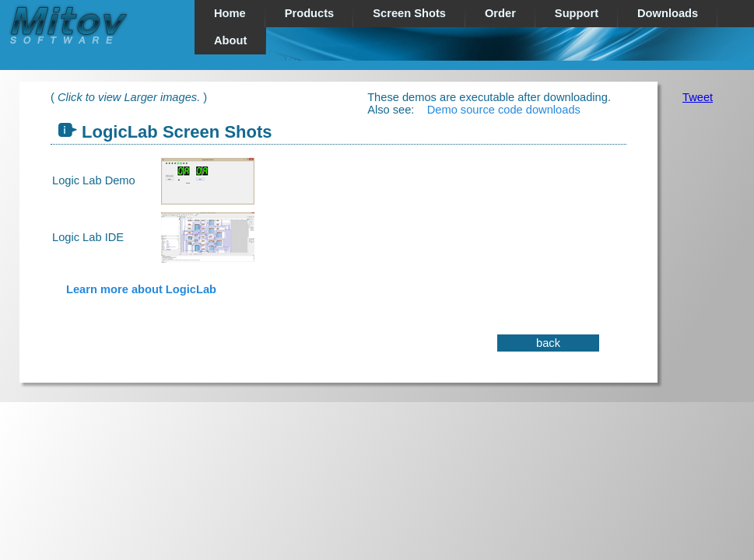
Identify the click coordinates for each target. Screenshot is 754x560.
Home (230, 13)
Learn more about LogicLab (141, 289)
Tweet (698, 97)
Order (500, 13)
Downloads (668, 13)
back (548, 343)
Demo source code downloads (504, 110)
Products (310, 13)
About (230, 40)
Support (577, 13)
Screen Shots (409, 13)
